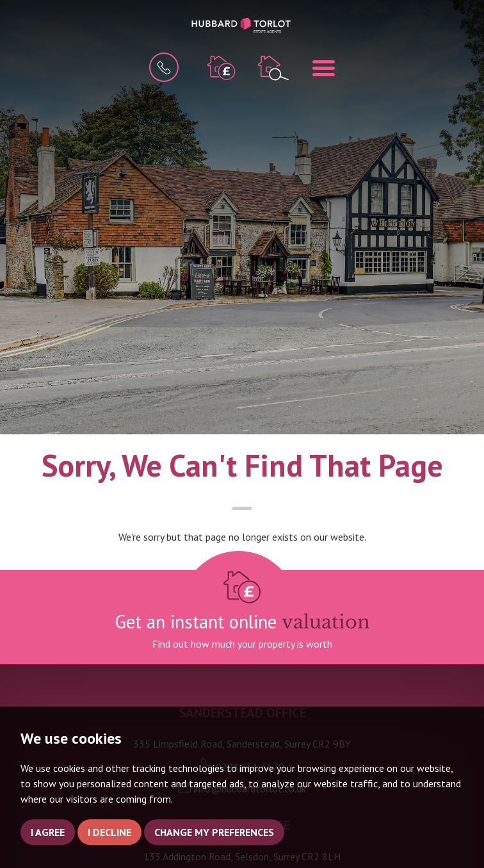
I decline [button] (109, 832)
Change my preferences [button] (214, 832)
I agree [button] (48, 832)
